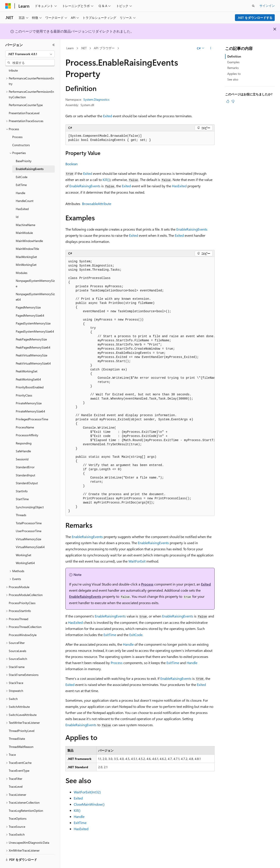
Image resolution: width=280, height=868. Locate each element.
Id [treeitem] (17, 205)
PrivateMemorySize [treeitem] (29, 391)
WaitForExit (137, 561)
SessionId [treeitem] (22, 447)
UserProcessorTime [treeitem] (29, 519)
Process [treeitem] (17, 125)
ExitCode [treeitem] (22, 165)
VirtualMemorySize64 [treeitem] (30, 535)
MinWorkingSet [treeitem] (26, 253)
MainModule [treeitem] (24, 221)
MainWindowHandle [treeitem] (29, 229)
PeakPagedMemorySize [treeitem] (31, 327)
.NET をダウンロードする (255, 18)
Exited (108, 116)
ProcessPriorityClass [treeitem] (22, 591)
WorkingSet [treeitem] (24, 543)
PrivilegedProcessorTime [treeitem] (32, 407)
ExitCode (136, 635)
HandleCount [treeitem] (25, 189)
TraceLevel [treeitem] (16, 774)
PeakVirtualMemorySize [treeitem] (31, 343)
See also (233, 79)
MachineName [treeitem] (25, 213)
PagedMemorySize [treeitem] (28, 295)
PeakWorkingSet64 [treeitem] (28, 367)
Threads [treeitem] (21, 503)
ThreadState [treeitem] (17, 727)
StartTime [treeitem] (22, 487)
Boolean (72, 164)
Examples (233, 62)
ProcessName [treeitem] (25, 415)
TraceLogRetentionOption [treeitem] (26, 799)
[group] (140, 386)
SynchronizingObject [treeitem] (30, 495)
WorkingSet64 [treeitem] (25, 551)
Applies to (234, 74)
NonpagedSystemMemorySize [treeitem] (35, 271)
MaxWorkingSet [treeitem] (26, 245)
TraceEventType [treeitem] (19, 758)
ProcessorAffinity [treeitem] (27, 423)
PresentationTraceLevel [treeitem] (24, 101)
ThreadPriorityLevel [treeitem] (22, 719)
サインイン (267, 6)
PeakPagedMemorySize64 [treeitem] (33, 335)
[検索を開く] (253, 6)
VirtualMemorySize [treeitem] (28, 527)
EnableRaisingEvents (85, 186)
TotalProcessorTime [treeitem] (29, 511)
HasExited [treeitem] (22, 197)
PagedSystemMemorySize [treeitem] (33, 311)
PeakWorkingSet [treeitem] (27, 359)
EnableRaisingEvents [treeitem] (30, 157)
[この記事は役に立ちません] (233, 101)
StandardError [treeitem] (25, 455)
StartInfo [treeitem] (22, 479)
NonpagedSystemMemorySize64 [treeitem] (35, 285)
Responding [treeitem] (24, 431)
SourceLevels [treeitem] (17, 639)
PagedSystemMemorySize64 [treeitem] (35, 319)
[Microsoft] (8, 6)
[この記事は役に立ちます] (228, 101)
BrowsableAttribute (97, 204)
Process (147, 584)
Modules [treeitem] (22, 261)
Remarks (233, 68)
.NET (84, 48)
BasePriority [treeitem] (24, 149)
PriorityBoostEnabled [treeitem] (30, 375)
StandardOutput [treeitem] (27, 471)
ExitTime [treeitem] (21, 173)
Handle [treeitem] (20, 181)
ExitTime (110, 635)
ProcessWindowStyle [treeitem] (23, 623)
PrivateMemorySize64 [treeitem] (30, 399)
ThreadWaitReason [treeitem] (21, 735)
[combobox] (30, 54)
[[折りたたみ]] (54, 45)
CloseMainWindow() (89, 804)
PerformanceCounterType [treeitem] (26, 93)
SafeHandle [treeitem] (23, 439)
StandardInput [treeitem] (25, 463)
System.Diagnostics (96, 99)
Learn (70, 48)
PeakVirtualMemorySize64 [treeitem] (33, 351)
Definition (234, 56)
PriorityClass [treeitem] (24, 383)
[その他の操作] (211, 48)
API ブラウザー (104, 48)
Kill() (106, 180)
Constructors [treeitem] (21, 133)
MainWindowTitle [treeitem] (27, 237)
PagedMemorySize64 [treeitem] (30, 303)
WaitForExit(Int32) (87, 792)
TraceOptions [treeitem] (18, 806)
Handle (128, 644)
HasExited (179, 186)
